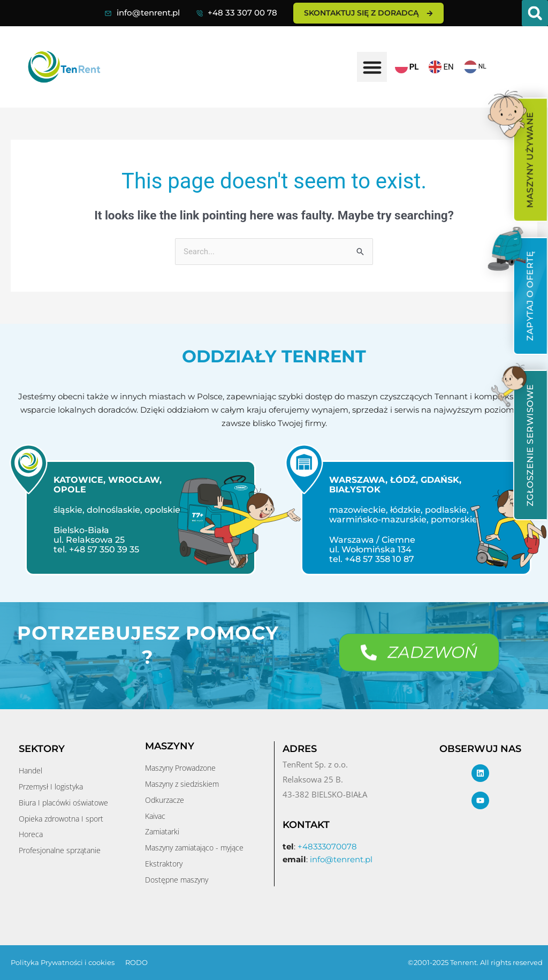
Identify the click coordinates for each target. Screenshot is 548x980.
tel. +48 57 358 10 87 (372, 559)
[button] (535, 13)
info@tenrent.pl (148, 13)
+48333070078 (327, 846)
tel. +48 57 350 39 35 (96, 549)
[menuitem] (530, 160)
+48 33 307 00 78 (242, 13)
